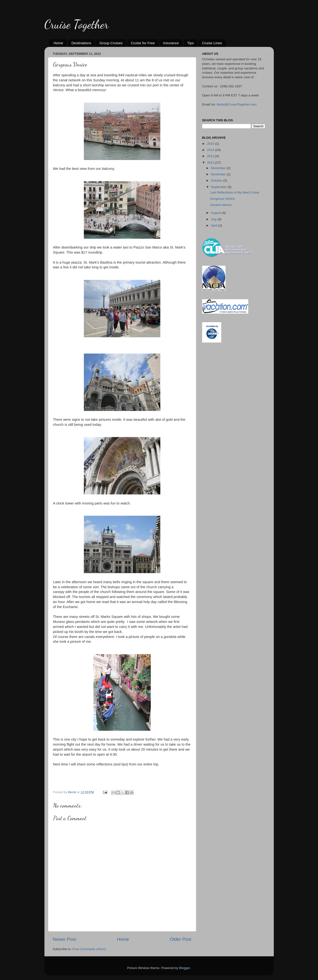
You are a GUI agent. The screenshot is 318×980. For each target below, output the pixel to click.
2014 (211, 150)
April (215, 225)
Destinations (81, 43)
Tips (190, 43)
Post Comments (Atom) (89, 949)
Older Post (181, 939)
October (217, 180)
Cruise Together (76, 24)
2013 (211, 156)
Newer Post (65, 939)
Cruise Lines (212, 43)
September (219, 187)
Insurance (171, 43)
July (214, 219)
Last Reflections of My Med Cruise (235, 192)
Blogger (185, 968)
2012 (211, 163)
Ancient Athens (221, 205)
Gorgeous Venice (222, 199)
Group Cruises (111, 43)
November (219, 174)
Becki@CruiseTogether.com (237, 104)
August (216, 213)
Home (58, 43)
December (219, 168)
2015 (211, 144)
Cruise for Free (143, 43)
